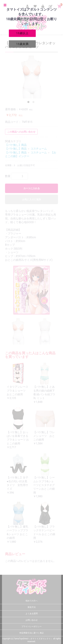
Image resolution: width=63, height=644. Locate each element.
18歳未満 (22, 44)
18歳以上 (22, 33)
